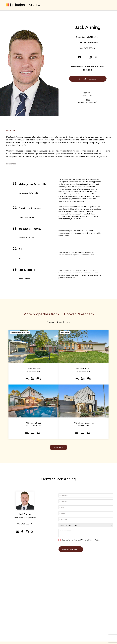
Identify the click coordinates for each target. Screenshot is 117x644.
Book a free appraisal (88, 79)
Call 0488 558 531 (88, 48)
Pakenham (35, 5)
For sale (51, 322)
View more (58, 448)
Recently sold (63, 322)
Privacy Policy (94, 540)
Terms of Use (79, 540)
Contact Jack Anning (71, 549)
